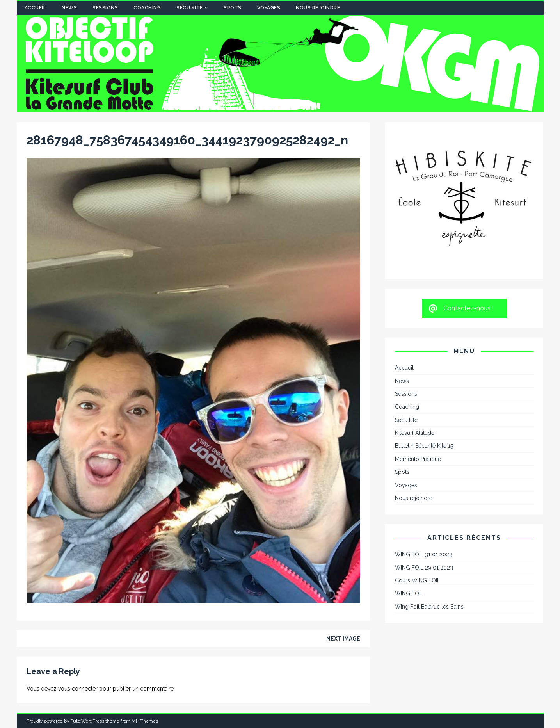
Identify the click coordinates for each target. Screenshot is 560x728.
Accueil (36, 8)
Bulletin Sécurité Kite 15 (424, 446)
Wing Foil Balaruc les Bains (429, 607)
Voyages (269, 8)
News (69, 8)
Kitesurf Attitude (415, 433)
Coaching (147, 8)
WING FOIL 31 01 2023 (424, 554)
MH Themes (145, 721)
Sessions (105, 8)
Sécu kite (190, 8)
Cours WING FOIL (418, 580)
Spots (233, 8)
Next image (343, 639)
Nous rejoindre (318, 8)
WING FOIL (409, 593)
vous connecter (78, 689)
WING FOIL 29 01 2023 (424, 568)
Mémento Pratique (418, 459)
